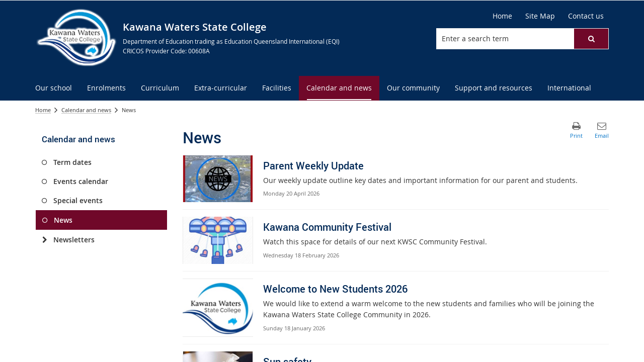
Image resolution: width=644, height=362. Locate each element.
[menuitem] (54, 88)
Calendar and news (86, 110)
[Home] (502, 16)
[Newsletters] (45, 240)
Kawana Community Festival (327, 227)
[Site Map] (540, 16)
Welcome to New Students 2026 (335, 289)
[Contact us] (586, 16)
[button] (591, 39)
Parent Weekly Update (313, 166)
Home (43, 110)
